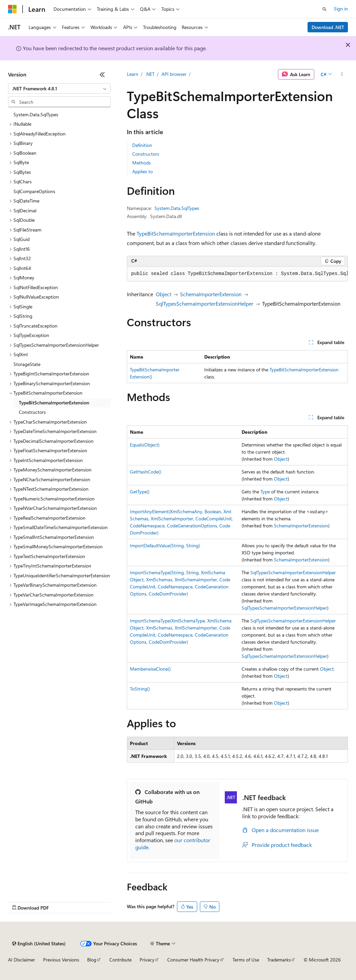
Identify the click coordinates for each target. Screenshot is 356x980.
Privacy (147, 960)
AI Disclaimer (22, 960)
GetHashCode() (146, 472)
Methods (141, 163)
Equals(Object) (145, 445)
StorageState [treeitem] (27, 364)
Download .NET (328, 27)
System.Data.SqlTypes (177, 208)
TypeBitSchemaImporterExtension (176, 233)
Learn (133, 74)
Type (265, 492)
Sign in (341, 9)
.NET (150, 74)
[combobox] (59, 89)
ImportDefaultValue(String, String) (165, 545)
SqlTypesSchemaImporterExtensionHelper (205, 303)
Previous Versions (61, 960)
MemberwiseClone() (150, 669)
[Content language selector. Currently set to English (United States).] (39, 944)
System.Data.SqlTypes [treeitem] (36, 114)
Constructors (146, 154)
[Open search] (324, 9)
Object (164, 294)
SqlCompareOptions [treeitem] (34, 191)
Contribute (120, 960)
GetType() (140, 492)
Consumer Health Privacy (193, 960)
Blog (92, 960)
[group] (237, 274)
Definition (142, 145)
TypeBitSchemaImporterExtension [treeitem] (54, 403)
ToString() (140, 689)
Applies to (143, 171)
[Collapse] (102, 74)
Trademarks (279, 960)
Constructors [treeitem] (32, 412)
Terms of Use (246, 960)
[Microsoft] (12, 9)
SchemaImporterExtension (211, 294)
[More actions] (342, 74)
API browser (174, 74)
